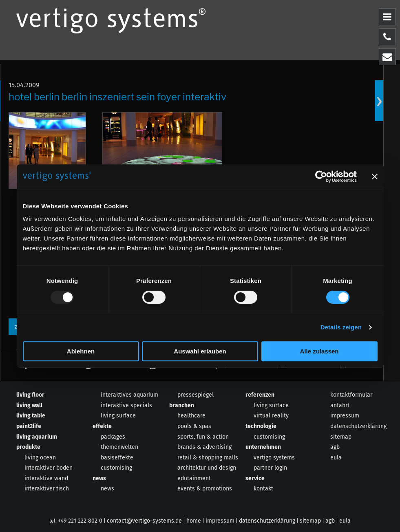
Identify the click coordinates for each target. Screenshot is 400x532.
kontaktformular (351, 395)
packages (113, 437)
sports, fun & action (203, 437)
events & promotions (205, 489)
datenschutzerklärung (358, 426)
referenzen (260, 395)
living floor (30, 395)
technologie (261, 426)
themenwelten (119, 447)
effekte (102, 426)
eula (336, 458)
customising (116, 468)
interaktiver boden (49, 468)
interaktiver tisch (47, 489)
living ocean (40, 458)
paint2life (29, 426)
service (255, 478)
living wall (29, 405)
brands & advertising (204, 447)
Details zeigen (341, 327)
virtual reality (271, 416)
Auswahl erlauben (200, 351)
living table (31, 416)
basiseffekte (117, 458)
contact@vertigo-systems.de (144, 521)
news (99, 478)
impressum (345, 416)
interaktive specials (126, 405)
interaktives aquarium (129, 395)
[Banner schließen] (375, 177)
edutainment (194, 478)
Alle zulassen (319, 351)
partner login (270, 468)
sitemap (341, 437)
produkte (28, 447)
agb (335, 447)
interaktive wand (46, 478)
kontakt (263, 489)
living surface (118, 416)
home (194, 521)
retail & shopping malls (208, 458)
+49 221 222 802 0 (80, 521)
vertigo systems (274, 458)
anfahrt (340, 405)
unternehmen (263, 447)
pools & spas (194, 426)
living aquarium (37, 437)
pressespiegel (196, 395)
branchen (182, 405)
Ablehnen (81, 351)
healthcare (191, 416)
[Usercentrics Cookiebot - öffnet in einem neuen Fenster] (321, 177)
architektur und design (207, 468)
